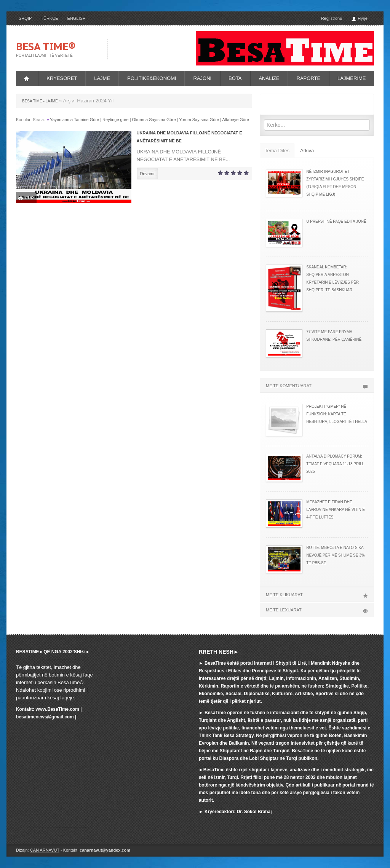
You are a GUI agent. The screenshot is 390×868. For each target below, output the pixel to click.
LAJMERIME (352, 78)
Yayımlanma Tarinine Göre (74, 120)
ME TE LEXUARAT (317, 610)
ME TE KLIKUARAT (317, 595)
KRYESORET (62, 78)
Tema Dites (277, 151)
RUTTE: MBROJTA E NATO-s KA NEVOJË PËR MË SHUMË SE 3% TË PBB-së (335, 555)
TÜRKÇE (49, 18)
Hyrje (359, 19)
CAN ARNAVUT (45, 850)
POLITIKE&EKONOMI (152, 78)
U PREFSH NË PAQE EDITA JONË (336, 221)
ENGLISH (76, 18)
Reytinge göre (116, 120)
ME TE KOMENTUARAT (317, 386)
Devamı (147, 174)
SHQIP (25, 18)
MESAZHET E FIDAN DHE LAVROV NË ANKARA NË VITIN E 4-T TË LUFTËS (336, 510)
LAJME (102, 78)
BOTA (235, 78)
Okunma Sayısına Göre (154, 120)
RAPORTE (309, 78)
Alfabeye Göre (235, 120)
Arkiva (307, 151)
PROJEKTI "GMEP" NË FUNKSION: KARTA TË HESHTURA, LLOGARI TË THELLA (337, 414)
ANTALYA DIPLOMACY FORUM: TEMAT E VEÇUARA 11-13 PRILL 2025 (335, 464)
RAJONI (203, 78)
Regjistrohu (332, 18)
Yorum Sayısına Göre (199, 120)
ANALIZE (269, 78)
